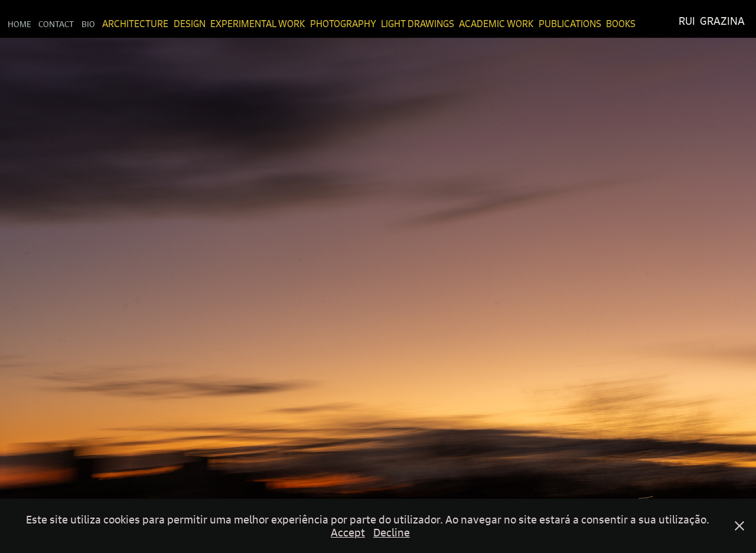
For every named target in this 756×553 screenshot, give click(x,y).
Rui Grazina (712, 21)
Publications (570, 24)
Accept (348, 532)
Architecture (135, 24)
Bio (88, 24)
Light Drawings (418, 24)
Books (621, 24)
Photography (343, 24)
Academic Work (496, 24)
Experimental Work (258, 24)
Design (190, 24)
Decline (392, 532)
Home (19, 24)
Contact (56, 24)
